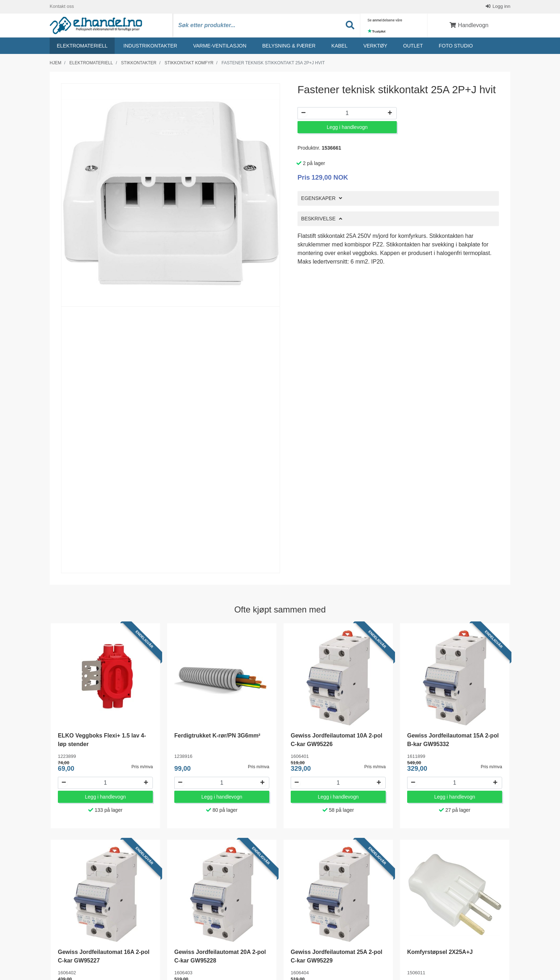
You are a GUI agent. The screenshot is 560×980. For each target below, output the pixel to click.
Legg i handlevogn (347, 129)
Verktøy (375, 47)
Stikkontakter (139, 64)
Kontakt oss (62, 7)
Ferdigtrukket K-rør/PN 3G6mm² (217, 737)
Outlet (413, 47)
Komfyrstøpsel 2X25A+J (440, 953)
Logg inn (501, 7)
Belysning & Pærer (289, 47)
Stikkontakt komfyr (189, 64)
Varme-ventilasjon (220, 47)
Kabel (339, 47)
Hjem (56, 64)
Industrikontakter (151, 47)
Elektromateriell (82, 47)
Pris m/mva (142, 768)
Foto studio (456, 47)
